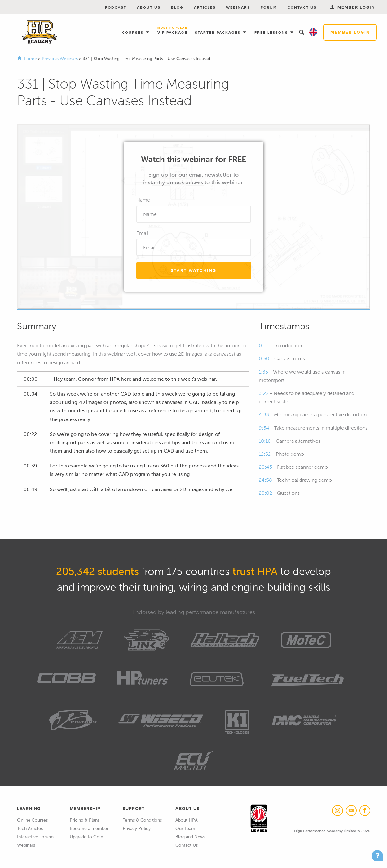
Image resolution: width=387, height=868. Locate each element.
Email (142, 233)
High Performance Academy (40, 32)
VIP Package (172, 31)
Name (143, 200)
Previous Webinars (60, 59)
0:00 (264, 346)
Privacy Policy (137, 829)
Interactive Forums (36, 837)
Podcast (116, 7)
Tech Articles (30, 829)
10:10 (265, 441)
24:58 (265, 480)
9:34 (264, 428)
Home (31, 59)
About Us (149, 7)
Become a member (89, 829)
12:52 (265, 454)
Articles (205, 7)
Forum (269, 7)
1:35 (263, 372)
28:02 (265, 493)
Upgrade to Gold (86, 837)
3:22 (264, 393)
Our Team (185, 829)
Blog (177, 7)
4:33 (264, 415)
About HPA (187, 820)
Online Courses (32, 820)
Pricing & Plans (85, 820)
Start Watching (193, 271)
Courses (134, 33)
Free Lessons (272, 33)
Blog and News (190, 837)
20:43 (265, 467)
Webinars (238, 7)
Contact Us (302, 7)
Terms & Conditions (142, 820)
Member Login (350, 32)
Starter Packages (218, 33)
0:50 (264, 359)
